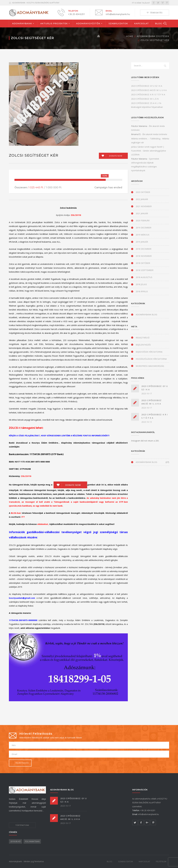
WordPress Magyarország (150, 366)
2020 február (143, 221)
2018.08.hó (16, 841)
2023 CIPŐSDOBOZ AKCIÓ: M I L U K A (149, 90)
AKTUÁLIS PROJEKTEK (54, 23)
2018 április (142, 291)
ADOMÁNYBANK (22, 23)
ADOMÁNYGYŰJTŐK (88, 23)
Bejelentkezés (143, 345)
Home (130, 36)
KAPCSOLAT (141, 23)
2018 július (141, 284)
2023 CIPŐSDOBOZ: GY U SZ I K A (147, 86)
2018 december (144, 249)
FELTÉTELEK (161, 861)
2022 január (142, 199)
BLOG (158, 23)
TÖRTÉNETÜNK (22, 825)
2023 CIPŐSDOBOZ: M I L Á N (145, 99)
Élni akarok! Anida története (155, 134)
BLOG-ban (16, 513)
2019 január (142, 242)
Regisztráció (143, 338)
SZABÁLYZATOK (118, 23)
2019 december (144, 228)
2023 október (143, 192)
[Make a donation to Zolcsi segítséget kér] (113, 156)
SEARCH (165, 66)
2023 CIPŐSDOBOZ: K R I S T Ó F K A (148, 95)
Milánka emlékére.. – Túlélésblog (146, 139)
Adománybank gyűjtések (153, 36)
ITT (23, 517)
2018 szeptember (145, 270)
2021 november (144, 206)
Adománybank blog (146, 315)
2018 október (143, 263)
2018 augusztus (144, 277)
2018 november (144, 256)
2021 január (142, 213)
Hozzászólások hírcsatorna (151, 359)
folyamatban (32, 841)
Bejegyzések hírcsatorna (149, 352)
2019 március (143, 235)
